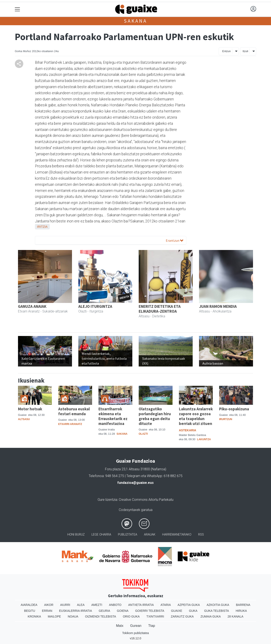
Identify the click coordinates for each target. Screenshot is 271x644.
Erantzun (175, 240)
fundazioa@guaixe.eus (135, 483)
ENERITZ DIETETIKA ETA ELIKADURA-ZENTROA (160, 309)
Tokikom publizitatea (135, 633)
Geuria (104, 611)
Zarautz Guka (182, 616)
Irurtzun (226, 419)
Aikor (49, 605)
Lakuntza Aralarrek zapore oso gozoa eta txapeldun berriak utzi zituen (196, 416)
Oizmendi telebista (101, 616)
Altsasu (24, 419)
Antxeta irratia (141, 605)
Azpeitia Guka (189, 605)
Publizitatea (128, 535)
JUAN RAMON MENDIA (218, 306)
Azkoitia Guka (218, 605)
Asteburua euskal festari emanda (74, 411)
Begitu (30, 611)
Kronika (34, 616)
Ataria (166, 605)
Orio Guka (131, 616)
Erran (47, 611)
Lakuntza (204, 439)
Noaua (73, 616)
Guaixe (177, 611)
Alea (81, 605)
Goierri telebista (150, 611)
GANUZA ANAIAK (32, 306)
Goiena (123, 611)
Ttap (152, 626)
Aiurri (65, 605)
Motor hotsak (30, 409)
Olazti (143, 434)
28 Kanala (236, 616)
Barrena (243, 605)
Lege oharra (101, 535)
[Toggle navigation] (17, 9)
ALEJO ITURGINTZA (95, 306)
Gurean (136, 626)
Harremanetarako (177, 535)
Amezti (97, 605)
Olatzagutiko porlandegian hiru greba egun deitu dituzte (155, 416)
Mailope (54, 616)
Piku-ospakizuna (234, 409)
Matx (120, 626)
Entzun (227, 51)
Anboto (115, 605)
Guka (193, 611)
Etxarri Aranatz (70, 424)
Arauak (150, 535)
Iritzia (42, 227)
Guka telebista (216, 611)
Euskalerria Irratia (75, 611)
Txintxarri (155, 616)
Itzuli (245, 51)
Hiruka (241, 611)
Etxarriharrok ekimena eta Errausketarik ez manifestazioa (113, 416)
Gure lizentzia (107, 500)
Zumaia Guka (211, 616)
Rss (201, 535)
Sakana (135, 21)
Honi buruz (76, 535)
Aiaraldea (29, 605)
